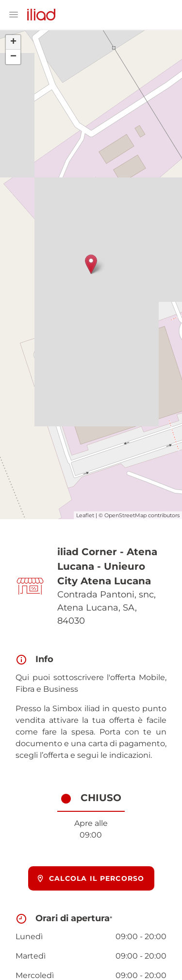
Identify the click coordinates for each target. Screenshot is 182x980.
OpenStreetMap (125, 515)
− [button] (13, 57)
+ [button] (13, 42)
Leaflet (85, 515)
